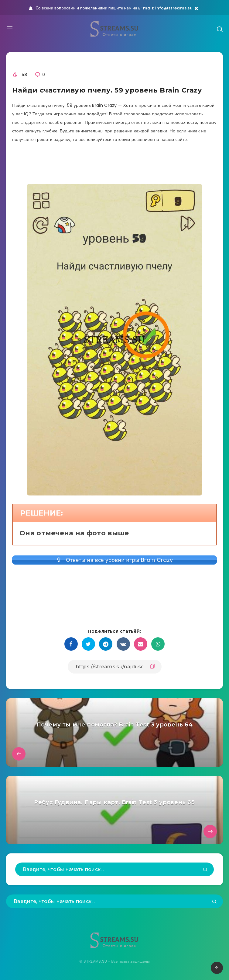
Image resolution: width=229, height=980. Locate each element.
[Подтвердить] (205, 870)
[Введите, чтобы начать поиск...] (114, 869)
